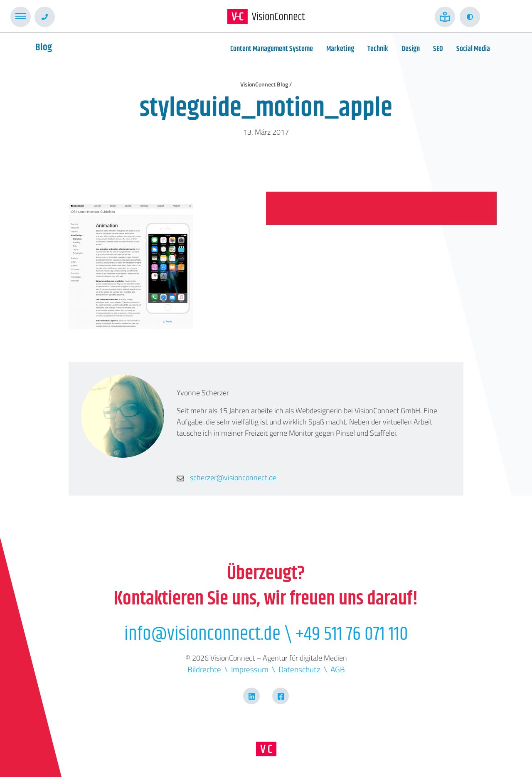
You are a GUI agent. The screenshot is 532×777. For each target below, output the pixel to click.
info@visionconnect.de (202, 634)
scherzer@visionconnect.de (227, 477)
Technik (378, 49)
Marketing (340, 49)
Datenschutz (299, 669)
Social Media (473, 49)
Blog (44, 47)
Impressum (250, 669)
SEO (438, 49)
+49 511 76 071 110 (352, 634)
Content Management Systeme (272, 49)
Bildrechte (204, 669)
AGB (338, 669)
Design (411, 49)
